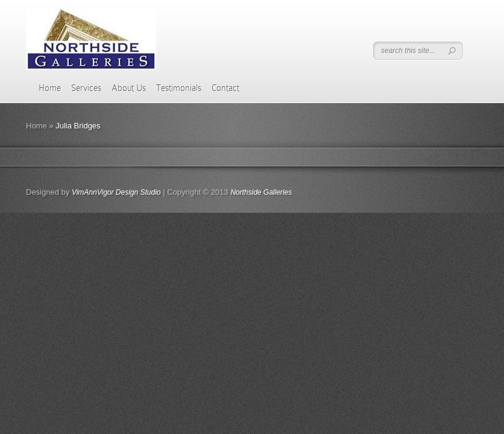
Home (50, 88)
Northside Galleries (261, 192)
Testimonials (179, 88)
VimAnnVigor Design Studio (116, 192)
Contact (225, 88)
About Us (129, 88)
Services (86, 88)
